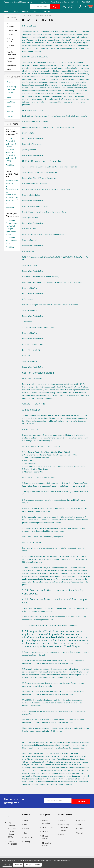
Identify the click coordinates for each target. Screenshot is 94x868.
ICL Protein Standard (11, 62)
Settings (7, 865)
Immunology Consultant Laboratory (11, 92)
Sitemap (27, 844)
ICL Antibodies (12, 33)
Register (68, 9)
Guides (26, 13)
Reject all (18, 865)
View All (10, 118)
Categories (11, 19)
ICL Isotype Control (11, 42)
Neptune (10, 114)
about (7, 13)
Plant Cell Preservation (11, 55)
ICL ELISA (10, 37)
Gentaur (10, 84)
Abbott (9, 99)
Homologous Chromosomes (12, 217)
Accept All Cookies (33, 865)
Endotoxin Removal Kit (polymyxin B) (12, 134)
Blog (36, 13)
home (16, 13)
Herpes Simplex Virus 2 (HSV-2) (12, 176)
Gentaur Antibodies (13, 27)
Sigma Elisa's (11, 67)
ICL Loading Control (11, 49)
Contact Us (47, 13)
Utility (9, 72)
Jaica (9, 109)
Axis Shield (11, 104)
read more (10, 167)
